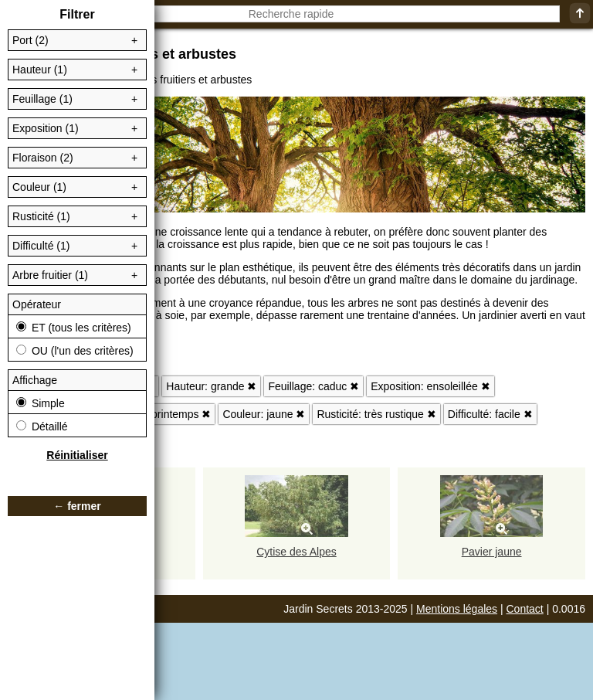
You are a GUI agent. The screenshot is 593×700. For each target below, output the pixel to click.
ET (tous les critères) (74, 328)
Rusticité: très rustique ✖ (376, 414)
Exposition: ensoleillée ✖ (430, 386)
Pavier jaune (492, 552)
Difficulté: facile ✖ (490, 414)
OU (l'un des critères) (75, 351)
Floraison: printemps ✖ (156, 414)
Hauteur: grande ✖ (211, 386)
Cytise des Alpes (296, 552)
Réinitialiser (77, 455)
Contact (525, 609)
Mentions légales (457, 609)
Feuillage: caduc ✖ (313, 386)
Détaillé (42, 426)
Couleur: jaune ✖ (264, 414)
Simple (41, 403)
